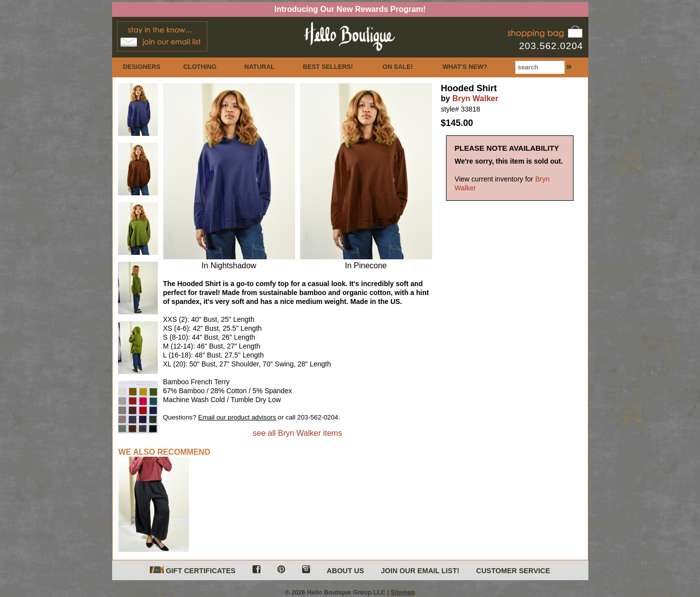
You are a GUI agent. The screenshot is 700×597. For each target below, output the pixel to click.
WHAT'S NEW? (465, 67)
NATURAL (260, 67)
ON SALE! (398, 67)
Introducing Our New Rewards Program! (350, 9)
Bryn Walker (476, 98)
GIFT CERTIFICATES (192, 570)
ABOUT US (346, 571)
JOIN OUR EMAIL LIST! (420, 571)
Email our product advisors (237, 417)
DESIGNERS (142, 67)
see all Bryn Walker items (298, 433)
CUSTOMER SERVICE (513, 571)
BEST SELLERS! (328, 67)
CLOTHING (200, 67)
